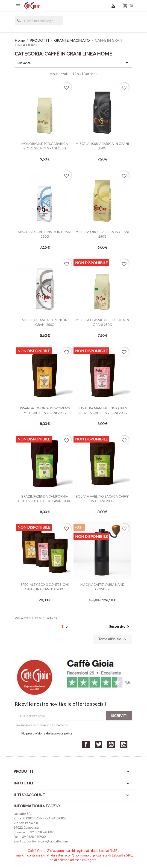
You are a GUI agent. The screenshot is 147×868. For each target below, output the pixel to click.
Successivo (120, 627)
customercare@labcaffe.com (47, 841)
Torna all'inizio (113, 639)
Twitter (99, 744)
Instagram (124, 744)
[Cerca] (39, 21)
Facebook (86, 744)
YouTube (111, 744)
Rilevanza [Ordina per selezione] (73, 63)
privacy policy (63, 733)
